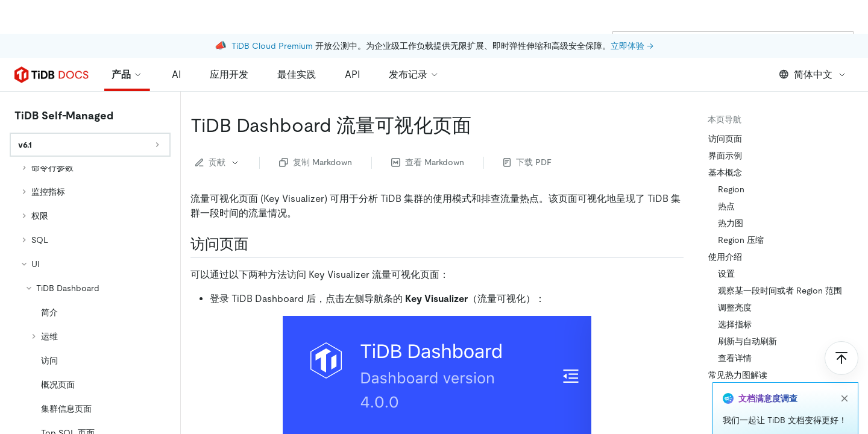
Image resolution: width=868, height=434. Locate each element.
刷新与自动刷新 (747, 341)
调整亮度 (735, 307)
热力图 (731, 223)
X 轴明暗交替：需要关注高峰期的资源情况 (785, 415)
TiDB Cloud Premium (272, 12)
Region (731, 189)
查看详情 (735, 358)
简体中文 (813, 74)
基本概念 (725, 172)
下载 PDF (527, 162)
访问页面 (725, 139)
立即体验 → (632, 12)
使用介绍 (725, 257)
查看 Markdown (428, 162)
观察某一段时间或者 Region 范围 (780, 291)
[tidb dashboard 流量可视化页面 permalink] (481, 125)
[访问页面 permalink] (258, 244)
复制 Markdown (316, 162)
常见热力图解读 (738, 375)
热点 (726, 206)
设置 (726, 274)
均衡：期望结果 (747, 392)
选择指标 (735, 324)
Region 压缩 (741, 240)
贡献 (218, 162)
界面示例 (725, 156)
